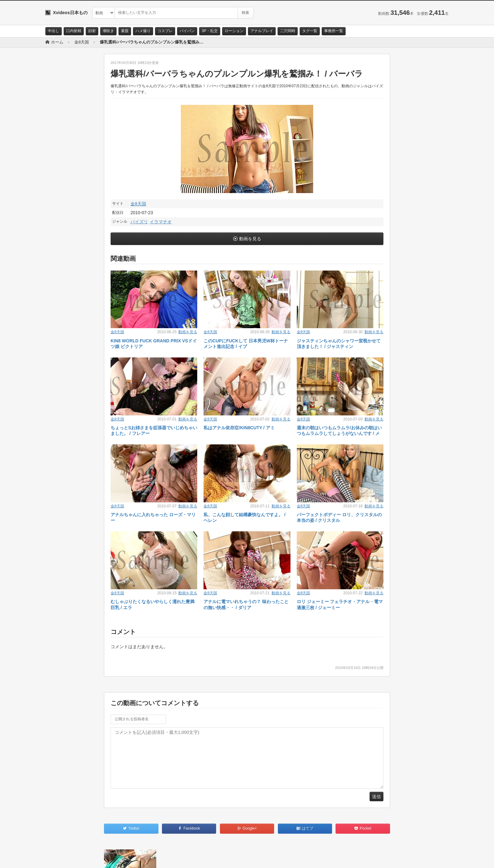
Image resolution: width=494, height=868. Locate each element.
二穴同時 (288, 31)
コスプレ (165, 31)
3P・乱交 (210, 31)
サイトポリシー (92, 858)
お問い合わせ (62, 858)
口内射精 (74, 31)
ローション (234, 31)
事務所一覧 (334, 31)
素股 (125, 31)
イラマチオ (161, 222)
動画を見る (250, 239)
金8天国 (138, 204)
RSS (116, 858)
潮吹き (108, 31)
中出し (54, 31)
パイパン (187, 31)
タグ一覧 (310, 31)
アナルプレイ (262, 31)
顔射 (92, 31)
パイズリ (139, 222)
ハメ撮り (143, 31)
